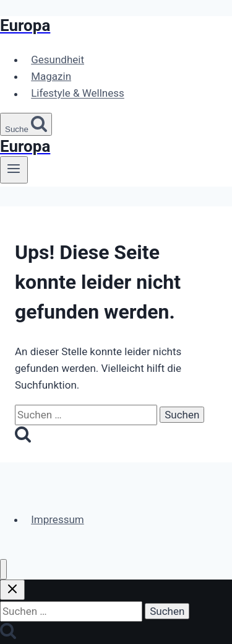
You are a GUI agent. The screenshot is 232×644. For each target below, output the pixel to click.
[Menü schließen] (3, 569)
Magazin (51, 76)
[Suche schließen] (12, 590)
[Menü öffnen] (14, 170)
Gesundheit (58, 60)
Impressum (58, 519)
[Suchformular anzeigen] (26, 124)
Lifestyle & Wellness (78, 94)
